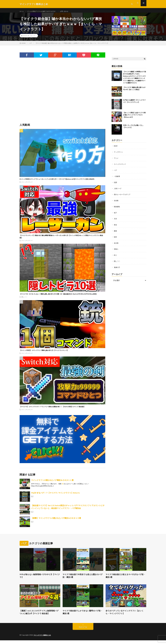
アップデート (119, 154)
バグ (34, 38)
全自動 (116, 202)
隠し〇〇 (24, 299)
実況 (116, 226)
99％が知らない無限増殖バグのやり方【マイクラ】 (38, 578)
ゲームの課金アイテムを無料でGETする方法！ (45, 11)
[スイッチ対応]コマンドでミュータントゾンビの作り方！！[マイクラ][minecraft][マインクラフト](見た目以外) (57, 181)
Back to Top (83, 631)
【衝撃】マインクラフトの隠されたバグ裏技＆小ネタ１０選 (56, 520)
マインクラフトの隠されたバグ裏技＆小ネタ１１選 (52, 482)
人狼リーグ (118, 190)
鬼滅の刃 (117, 268)
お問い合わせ (70, 11)
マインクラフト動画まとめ (43, 639)
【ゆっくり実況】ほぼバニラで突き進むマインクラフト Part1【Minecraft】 (134, 117)
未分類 (116, 244)
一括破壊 (117, 178)
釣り (116, 256)
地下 (116, 214)
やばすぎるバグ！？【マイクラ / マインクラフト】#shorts (55, 495)
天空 (116, 220)
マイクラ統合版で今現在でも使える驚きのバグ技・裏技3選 (83, 578)
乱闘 (116, 184)
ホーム (22, 11)
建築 (116, 232)
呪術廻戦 (117, 208)
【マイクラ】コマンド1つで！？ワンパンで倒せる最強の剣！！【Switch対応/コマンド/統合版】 (52, 409)
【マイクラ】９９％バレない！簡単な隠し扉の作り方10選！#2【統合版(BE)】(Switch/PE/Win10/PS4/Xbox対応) (58, 296)
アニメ (116, 160)
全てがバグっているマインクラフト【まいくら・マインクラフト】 (126, 616)
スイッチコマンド (27, 184)
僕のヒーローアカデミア (123, 196)
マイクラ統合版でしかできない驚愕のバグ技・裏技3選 (83, 616)
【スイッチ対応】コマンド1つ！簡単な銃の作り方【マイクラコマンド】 (44, 353)
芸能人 (116, 250)
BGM (116, 148)
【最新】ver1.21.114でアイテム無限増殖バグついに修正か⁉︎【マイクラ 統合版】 (39, 616)
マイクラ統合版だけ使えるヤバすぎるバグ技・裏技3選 (126, 578)
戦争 (116, 238)
